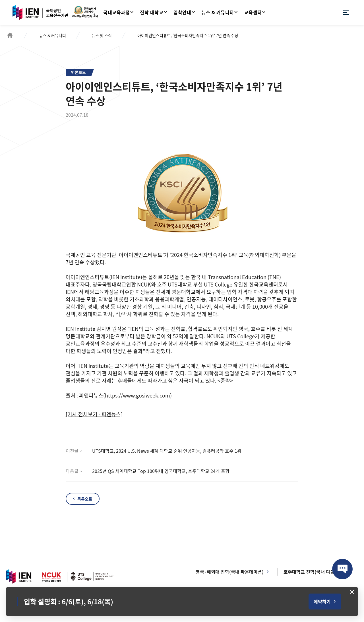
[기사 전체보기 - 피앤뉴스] (94, 414)
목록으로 (85, 499)
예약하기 (322, 602)
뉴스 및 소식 (102, 35)
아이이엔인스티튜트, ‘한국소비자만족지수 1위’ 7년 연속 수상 (188, 35)
